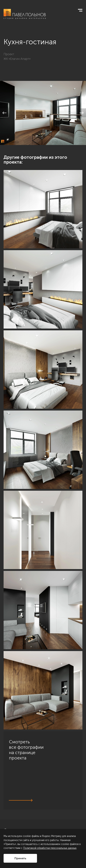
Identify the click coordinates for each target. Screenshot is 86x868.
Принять (20, 858)
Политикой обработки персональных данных (50, 848)
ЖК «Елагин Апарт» (17, 59)
